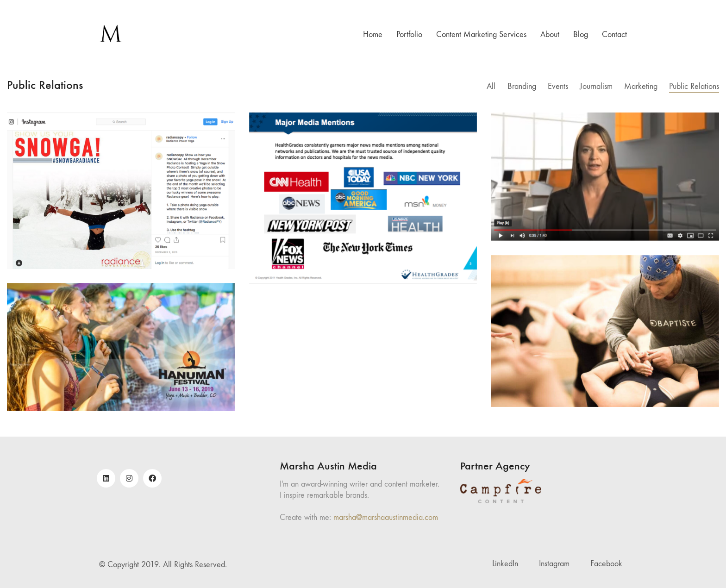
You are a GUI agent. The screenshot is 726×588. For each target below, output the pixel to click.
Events (558, 86)
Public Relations (694, 86)
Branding (522, 86)
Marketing (641, 86)
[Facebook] (152, 478)
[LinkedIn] (106, 478)
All (491, 86)
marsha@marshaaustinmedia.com (386, 517)
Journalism (596, 86)
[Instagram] (129, 478)
